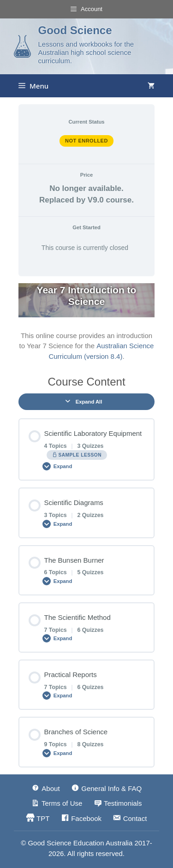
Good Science (75, 30)
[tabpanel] (86, 322)
